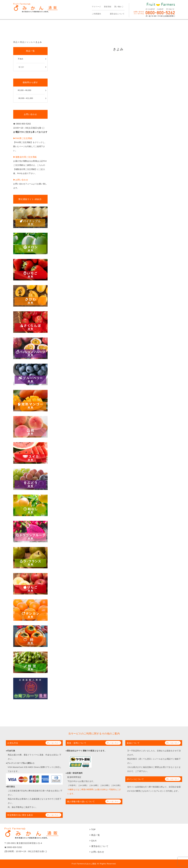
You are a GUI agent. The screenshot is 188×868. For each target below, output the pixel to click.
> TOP (92, 829)
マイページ (96, 7)
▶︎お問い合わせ (21, 180)
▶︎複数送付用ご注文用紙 (25, 157)
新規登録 (108, 7)
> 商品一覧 (95, 835)
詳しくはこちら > (53, 743)
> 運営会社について (99, 846)
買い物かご (119, 7)
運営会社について (117, 14)
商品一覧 (30, 51)
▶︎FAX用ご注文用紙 (23, 138)
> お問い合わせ (97, 852)
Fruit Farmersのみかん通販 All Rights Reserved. (94, 864)
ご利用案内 (96, 14)
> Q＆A (93, 841)
